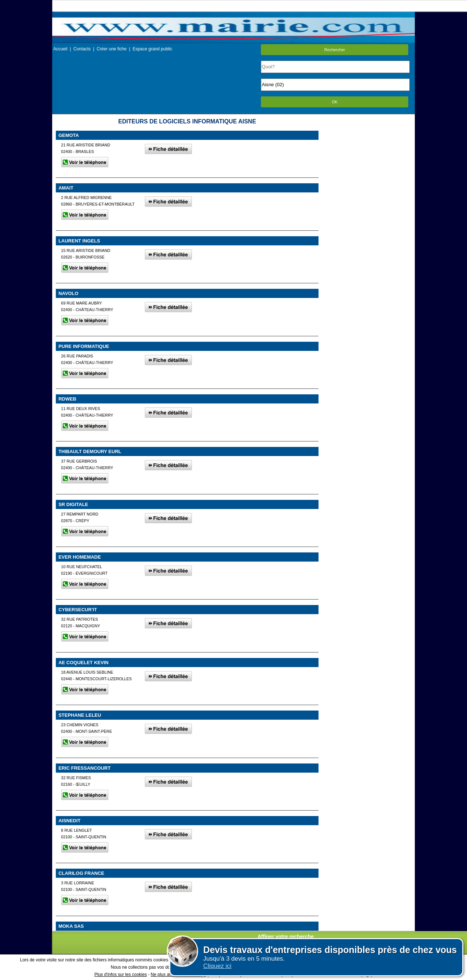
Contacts (82, 49)
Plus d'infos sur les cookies (121, 975)
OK (335, 102)
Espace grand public (152, 49)
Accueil (60, 49)
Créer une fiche (112, 49)
